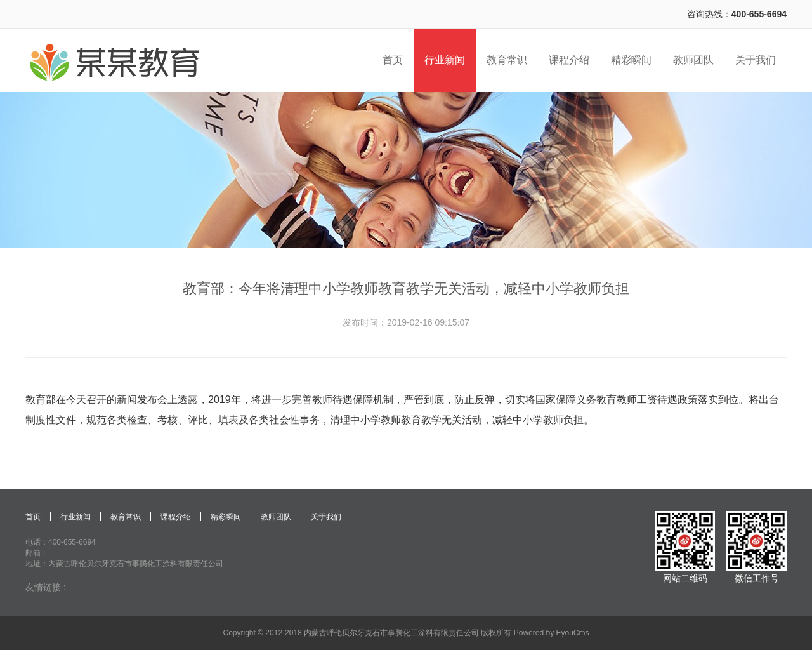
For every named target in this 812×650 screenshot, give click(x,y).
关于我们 (326, 517)
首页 (33, 517)
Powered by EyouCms (550, 633)
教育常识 (126, 517)
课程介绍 (176, 517)
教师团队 (276, 517)
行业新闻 (75, 517)
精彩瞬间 (226, 517)
